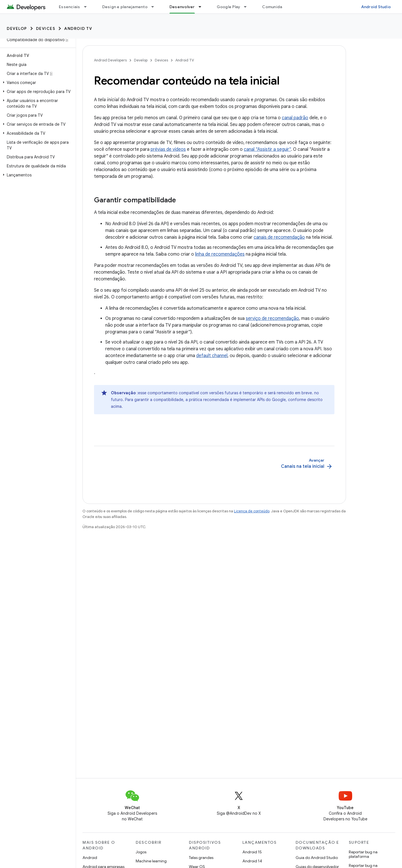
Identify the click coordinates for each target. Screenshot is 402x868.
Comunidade (275, 7)
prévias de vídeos (168, 149)
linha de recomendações (220, 254)
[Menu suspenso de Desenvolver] (202, 7)
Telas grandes (201, 858)
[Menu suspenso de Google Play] (248, 7)
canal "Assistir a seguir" (267, 149)
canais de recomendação (279, 237)
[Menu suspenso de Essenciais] (88, 7)
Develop (17, 28)
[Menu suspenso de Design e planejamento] (155, 7)
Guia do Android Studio (317, 858)
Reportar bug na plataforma (363, 854)
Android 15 (252, 852)
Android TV (78, 28)
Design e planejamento (125, 7)
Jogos (141, 852)
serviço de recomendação (272, 318)
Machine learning (151, 861)
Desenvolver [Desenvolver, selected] (182, 7)
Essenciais (70, 7)
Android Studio (376, 7)
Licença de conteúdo (252, 511)
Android (90, 858)
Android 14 (252, 861)
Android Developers (110, 60)
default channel (212, 356)
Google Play (229, 7)
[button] (37, 83)
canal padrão (295, 118)
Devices (46, 28)
